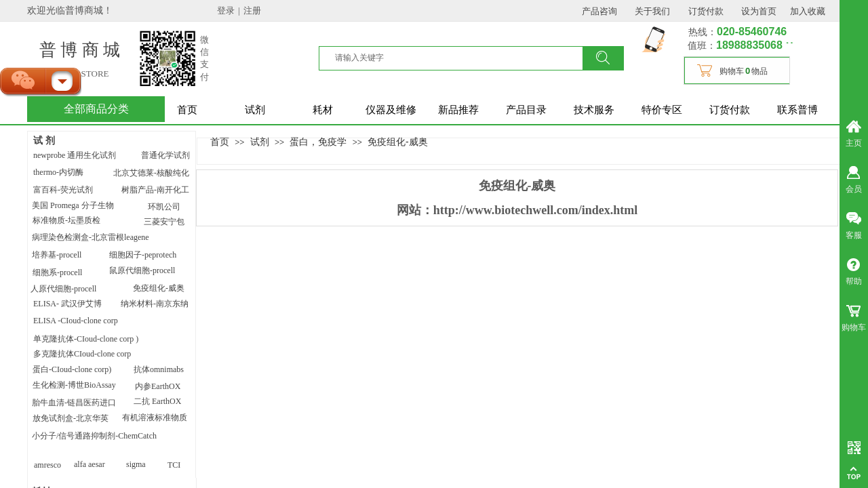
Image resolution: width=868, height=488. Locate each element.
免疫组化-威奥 (398, 142)
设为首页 (759, 11)
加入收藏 (808, 11)
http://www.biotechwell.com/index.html (536, 210)
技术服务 (594, 110)
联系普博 (797, 110)
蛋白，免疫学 (318, 142)
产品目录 (526, 110)
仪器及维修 (391, 110)
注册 (252, 11)
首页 (187, 110)
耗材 (323, 110)
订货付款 (730, 110)
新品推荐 (458, 110)
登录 (226, 11)
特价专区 (662, 110)
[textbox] (459, 58)
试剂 (255, 110)
